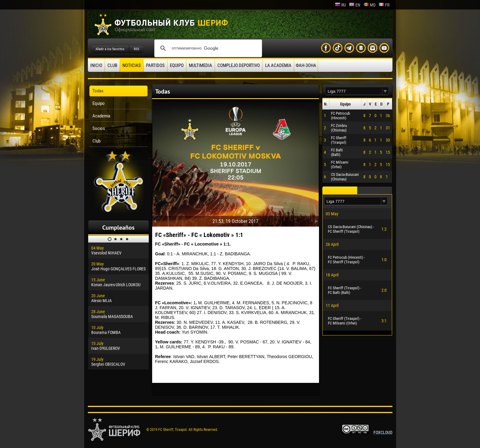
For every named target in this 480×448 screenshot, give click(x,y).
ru (340, 5)
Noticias (132, 65)
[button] (385, 91)
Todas (98, 91)
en (355, 5)
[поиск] (207, 48)
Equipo (177, 65)
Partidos (155, 65)
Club (112, 65)
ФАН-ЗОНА (306, 65)
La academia (278, 65)
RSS (137, 49)
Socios (99, 128)
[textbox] (354, 91)
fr (384, 5)
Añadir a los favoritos (110, 49)
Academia (101, 116)
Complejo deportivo (239, 65)
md (369, 5)
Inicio (96, 65)
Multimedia (201, 65)
